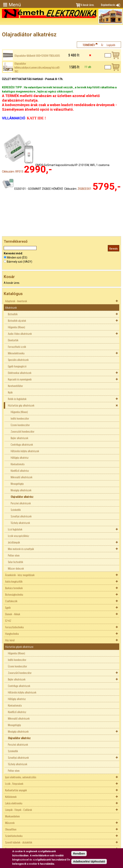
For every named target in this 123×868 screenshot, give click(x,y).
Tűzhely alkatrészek (20, 523)
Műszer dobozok (16, 568)
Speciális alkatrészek (18, 360)
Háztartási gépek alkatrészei (19, 647)
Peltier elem (14, 555)
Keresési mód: (13, 253)
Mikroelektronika (16, 353)
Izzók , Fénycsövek (14, 784)
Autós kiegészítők (14, 581)
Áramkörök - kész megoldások (20, 575)
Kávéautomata (18, 464)
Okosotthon (11, 829)
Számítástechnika (14, 836)
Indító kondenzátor (20, 418)
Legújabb (111, 45)
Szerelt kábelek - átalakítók (19, 842)
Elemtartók (13, 340)
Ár (102, 45)
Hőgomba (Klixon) (16, 327)
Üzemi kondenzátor (20, 425)
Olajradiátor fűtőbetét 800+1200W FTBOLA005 (37, 56)
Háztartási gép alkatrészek (21, 405)
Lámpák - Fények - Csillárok (19, 810)
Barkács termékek (14, 588)
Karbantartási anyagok (16, 790)
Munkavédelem (12, 816)
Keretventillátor (15, 386)
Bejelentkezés (108, 5)
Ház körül (10, 640)
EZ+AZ (8, 620)
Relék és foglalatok (17, 399)
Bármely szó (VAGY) (20, 262)
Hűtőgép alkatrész (20, 457)
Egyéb (8, 607)
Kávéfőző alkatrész (20, 470)
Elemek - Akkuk (13, 614)
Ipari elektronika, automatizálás (21, 777)
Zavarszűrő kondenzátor (23, 431)
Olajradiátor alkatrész (22, 497)
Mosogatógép (17, 484)
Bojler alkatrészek (19, 438)
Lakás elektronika (14, 803)
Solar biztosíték (15, 562)
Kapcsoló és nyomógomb (20, 379)
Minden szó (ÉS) (17, 258)
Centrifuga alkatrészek (22, 444)
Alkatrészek (11, 307)
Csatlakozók (11, 601)
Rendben (79, 854)
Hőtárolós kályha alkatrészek (25, 451)
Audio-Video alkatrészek (20, 334)
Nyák (10, 392)
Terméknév (89, 45)
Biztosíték (13, 314)
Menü (15, 5)
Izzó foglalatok (15, 529)
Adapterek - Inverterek (16, 301)
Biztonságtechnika (14, 594)
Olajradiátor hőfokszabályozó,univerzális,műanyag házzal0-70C (37, 67)
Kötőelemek (11, 797)
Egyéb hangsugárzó (17, 366)
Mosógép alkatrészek (21, 490)
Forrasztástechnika (14, 627)
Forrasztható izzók (17, 347)
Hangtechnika (12, 634)
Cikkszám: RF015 (13, 172)
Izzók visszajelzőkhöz (19, 536)
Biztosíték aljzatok (17, 320)
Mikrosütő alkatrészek (22, 477)
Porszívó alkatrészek (21, 503)
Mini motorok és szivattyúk (21, 549)
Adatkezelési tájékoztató (89, 861)
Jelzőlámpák (14, 542)
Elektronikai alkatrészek (20, 373)
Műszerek (10, 823)
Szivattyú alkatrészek (21, 516)
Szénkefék (16, 510)
